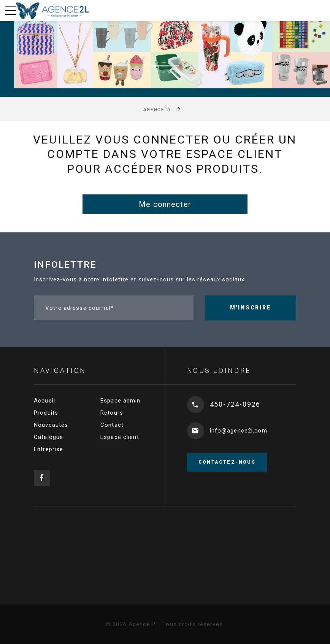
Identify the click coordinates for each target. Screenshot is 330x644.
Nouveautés (51, 425)
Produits (46, 413)
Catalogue (48, 437)
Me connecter (165, 204)
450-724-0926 (235, 404)
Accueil (44, 401)
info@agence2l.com (239, 431)
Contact (112, 425)
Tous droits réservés (193, 624)
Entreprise (48, 449)
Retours (112, 413)
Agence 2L (158, 109)
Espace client (120, 437)
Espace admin (121, 401)
